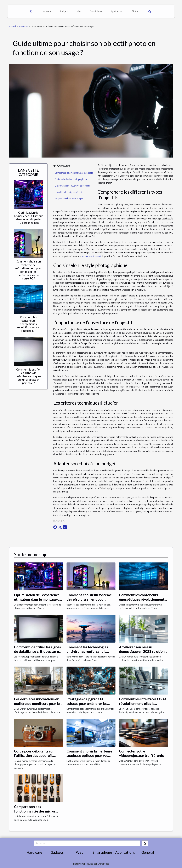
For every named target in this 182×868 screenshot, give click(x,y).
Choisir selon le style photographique (71, 179)
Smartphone (96, 11)
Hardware (46, 11)
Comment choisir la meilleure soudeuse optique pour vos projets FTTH (89, 756)
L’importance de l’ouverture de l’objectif (72, 186)
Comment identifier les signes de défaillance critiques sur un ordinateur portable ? (28, 376)
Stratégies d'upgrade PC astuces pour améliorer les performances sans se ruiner (89, 703)
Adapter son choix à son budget (69, 199)
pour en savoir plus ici (91, 256)
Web (79, 11)
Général (135, 11)
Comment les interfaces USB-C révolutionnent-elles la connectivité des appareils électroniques (143, 706)
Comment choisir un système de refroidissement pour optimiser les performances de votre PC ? (28, 270)
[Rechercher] (87, 843)
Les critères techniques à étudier (69, 192)
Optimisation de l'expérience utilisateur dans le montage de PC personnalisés (28, 218)
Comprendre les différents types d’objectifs (74, 173)
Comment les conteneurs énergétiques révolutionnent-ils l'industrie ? (28, 324)
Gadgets (64, 11)
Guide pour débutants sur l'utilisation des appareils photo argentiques (34, 756)
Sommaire (64, 166)
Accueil (12, 26)
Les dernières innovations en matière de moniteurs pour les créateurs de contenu (38, 703)
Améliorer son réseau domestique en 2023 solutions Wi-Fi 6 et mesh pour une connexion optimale (143, 654)
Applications (117, 11)
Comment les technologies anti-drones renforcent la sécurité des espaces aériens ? (90, 651)
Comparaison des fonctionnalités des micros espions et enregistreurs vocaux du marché (35, 813)
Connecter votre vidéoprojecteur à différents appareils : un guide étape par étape (142, 758)
